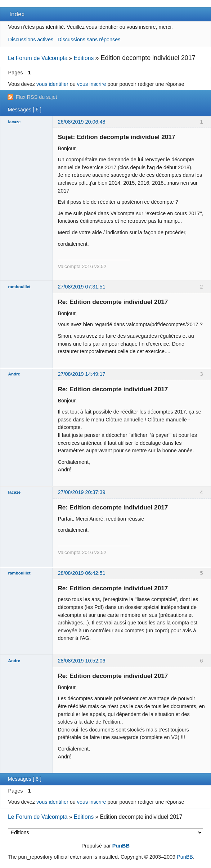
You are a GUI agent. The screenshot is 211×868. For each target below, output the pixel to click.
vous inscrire (92, 84)
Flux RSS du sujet (36, 97)
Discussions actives (31, 40)
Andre (14, 374)
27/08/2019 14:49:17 (81, 374)
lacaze (15, 122)
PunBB (121, 846)
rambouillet (19, 287)
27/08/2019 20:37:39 (81, 492)
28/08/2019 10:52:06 (81, 661)
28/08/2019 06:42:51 (81, 573)
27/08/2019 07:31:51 (81, 287)
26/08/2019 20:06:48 (81, 122)
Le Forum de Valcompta (38, 58)
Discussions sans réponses (89, 40)
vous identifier (52, 84)
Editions (84, 58)
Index (17, 14)
